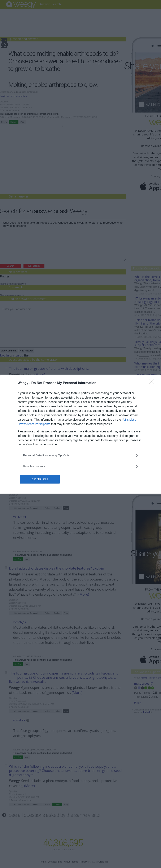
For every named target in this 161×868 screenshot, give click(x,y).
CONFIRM (40, 479)
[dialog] (80, 434)
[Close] (153, 383)
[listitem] (80, 455)
